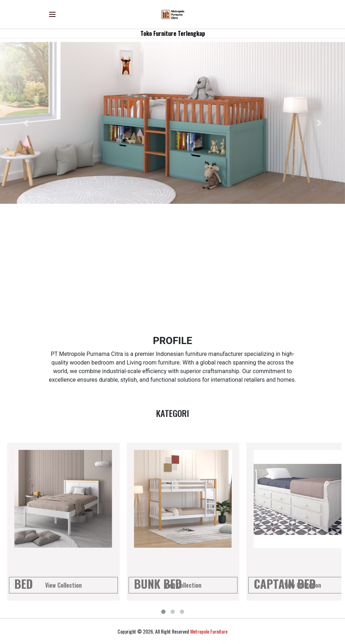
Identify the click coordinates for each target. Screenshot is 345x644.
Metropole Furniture (209, 631)
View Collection (63, 585)
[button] (26, 123)
